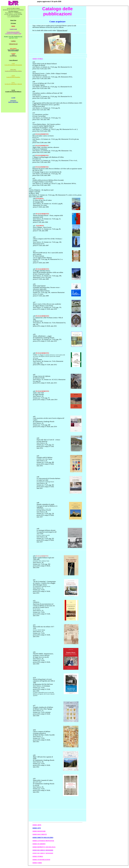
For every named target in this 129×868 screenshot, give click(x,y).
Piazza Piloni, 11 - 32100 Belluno (13, 13)
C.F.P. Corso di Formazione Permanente (13, 64)
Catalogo (13, 41)
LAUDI (13, 98)
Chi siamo (13, 23)
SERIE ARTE (37, 825)
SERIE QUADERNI (39, 844)
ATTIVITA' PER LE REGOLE (13, 101)
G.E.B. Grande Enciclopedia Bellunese (13, 91)
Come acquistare (57, 22)
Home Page (13, 20)
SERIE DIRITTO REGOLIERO (43, 838)
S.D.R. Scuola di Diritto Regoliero (13, 76)
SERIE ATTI (37, 828)
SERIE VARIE (37, 863)
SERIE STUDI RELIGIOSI (41, 860)
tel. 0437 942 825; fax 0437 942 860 (13, 14)
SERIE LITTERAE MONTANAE (43, 841)
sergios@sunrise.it (15, 16)
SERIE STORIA (38, 856)
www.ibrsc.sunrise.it (13, 11)
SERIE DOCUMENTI (40, 834)
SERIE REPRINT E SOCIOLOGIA (44, 847)
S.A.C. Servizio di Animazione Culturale (13, 83)
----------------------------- (13, 17)
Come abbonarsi (13, 60)
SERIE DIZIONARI (39, 831)
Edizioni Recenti (13, 44)
